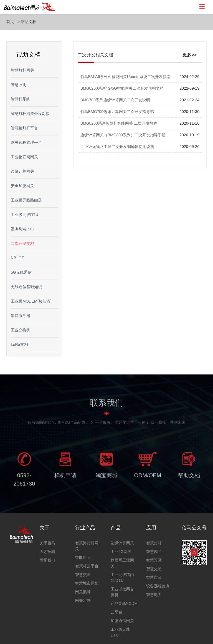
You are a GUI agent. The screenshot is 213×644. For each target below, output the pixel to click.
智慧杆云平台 (87, 566)
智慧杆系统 (21, 99)
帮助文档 (29, 22)
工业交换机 (21, 330)
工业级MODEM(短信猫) (31, 301)
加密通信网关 (122, 621)
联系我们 (47, 560)
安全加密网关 (22, 186)
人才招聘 (47, 552)
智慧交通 (83, 575)
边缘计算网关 (22, 171)
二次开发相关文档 (95, 55)
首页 (10, 22)
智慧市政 (154, 577)
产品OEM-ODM (124, 603)
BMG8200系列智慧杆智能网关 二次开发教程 (119, 123)
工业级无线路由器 (26, 200)
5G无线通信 (21, 272)
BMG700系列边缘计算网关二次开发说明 (115, 100)
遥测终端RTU (23, 229)
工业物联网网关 (24, 157)
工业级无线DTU (25, 215)
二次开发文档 (22, 243)
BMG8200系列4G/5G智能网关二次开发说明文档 (122, 88)
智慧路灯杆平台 (24, 128)
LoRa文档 (19, 344)
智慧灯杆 (154, 543)
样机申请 (65, 477)
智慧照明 (19, 85)
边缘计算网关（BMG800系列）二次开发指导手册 (123, 135)
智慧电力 (154, 595)
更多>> (190, 55)
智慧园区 (154, 552)
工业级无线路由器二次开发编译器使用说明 (117, 147)
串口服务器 (21, 316)
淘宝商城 (106, 477)
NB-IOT (17, 258)
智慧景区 (154, 560)
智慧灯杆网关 (22, 70)
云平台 (116, 612)
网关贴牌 (83, 592)
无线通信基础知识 (26, 287)
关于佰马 (47, 543)
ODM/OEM (148, 477)
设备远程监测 (158, 586)
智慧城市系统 (87, 583)
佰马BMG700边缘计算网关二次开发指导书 (117, 112)
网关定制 (83, 600)
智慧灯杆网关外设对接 (30, 114)
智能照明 (83, 557)
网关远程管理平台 (26, 142)
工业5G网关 (121, 552)
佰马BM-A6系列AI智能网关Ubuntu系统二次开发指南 (125, 77)
